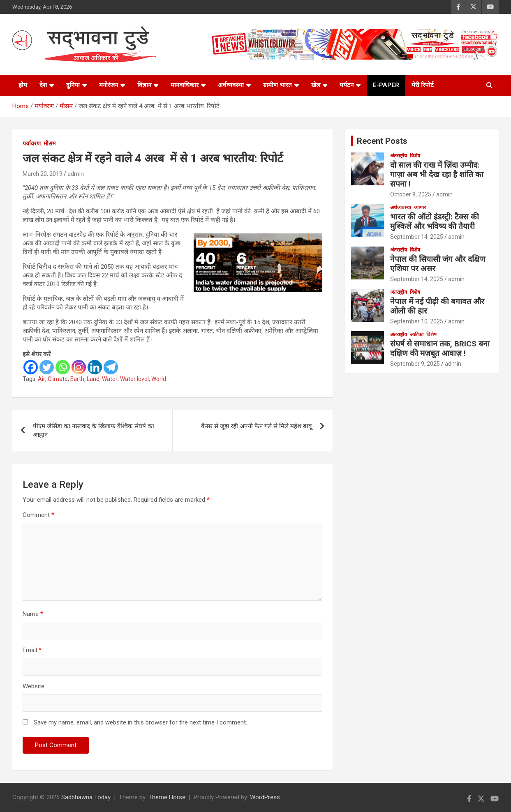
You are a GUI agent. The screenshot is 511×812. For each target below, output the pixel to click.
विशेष (415, 156)
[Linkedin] (95, 367)
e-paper (386, 85)
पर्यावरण (32, 143)
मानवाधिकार (185, 85)
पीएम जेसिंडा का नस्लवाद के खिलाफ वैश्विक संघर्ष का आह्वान (94, 430)
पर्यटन (347, 85)
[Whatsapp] (63, 367)
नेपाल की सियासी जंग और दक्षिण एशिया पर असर (438, 264)
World (159, 379)
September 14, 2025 (417, 237)
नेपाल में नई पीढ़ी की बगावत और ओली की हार (437, 306)
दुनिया (73, 85)
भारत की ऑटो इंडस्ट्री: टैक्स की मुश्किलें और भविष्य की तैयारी (435, 221)
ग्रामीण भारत (277, 85)
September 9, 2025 (415, 364)
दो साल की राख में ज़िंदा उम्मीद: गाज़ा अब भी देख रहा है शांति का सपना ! (437, 174)
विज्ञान (144, 85)
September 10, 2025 (417, 321)
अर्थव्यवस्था (231, 85)
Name (33, 614)
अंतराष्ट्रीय (399, 156)
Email (32, 650)
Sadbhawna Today (86, 797)
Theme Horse (167, 797)
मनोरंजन (109, 85)
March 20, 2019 (43, 174)
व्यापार (420, 208)
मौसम (50, 143)
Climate (58, 379)
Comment (38, 515)
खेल (316, 85)
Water (110, 379)
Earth (77, 379)
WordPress (265, 797)
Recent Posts (382, 141)
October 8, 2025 (411, 194)
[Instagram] (79, 367)
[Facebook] (31, 367)
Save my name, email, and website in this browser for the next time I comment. (140, 722)
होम (23, 85)
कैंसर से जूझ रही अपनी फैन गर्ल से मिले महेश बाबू (257, 426)
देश (43, 85)
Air (42, 379)
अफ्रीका (417, 334)
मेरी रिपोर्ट (423, 85)
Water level (134, 379)
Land (93, 379)
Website (34, 686)
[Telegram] (111, 367)
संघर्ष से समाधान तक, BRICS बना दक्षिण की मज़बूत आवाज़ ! (440, 348)
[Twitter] (47, 367)
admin (76, 174)
